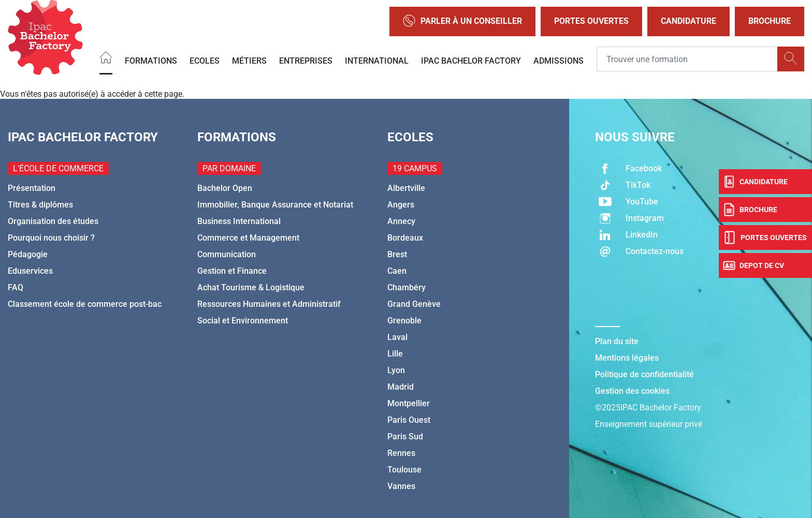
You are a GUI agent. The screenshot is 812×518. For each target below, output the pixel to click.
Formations (151, 60)
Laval (397, 337)
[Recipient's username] (687, 59)
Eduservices (30, 271)
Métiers (249, 60)
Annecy (401, 221)
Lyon (396, 370)
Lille (395, 354)
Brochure (770, 21)
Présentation (32, 188)
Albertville (406, 188)
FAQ (16, 287)
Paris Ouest (409, 420)
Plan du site (617, 341)
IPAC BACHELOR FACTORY (471, 60)
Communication (227, 254)
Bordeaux (405, 238)
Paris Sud (405, 436)
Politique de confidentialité (644, 374)
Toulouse (404, 470)
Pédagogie (28, 254)
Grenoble (404, 321)
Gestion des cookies (632, 391)
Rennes (401, 453)
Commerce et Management (248, 238)
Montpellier (409, 403)
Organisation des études (53, 221)
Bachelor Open (225, 188)
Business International (239, 221)
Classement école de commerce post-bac (85, 304)
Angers (401, 205)
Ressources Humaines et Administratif (269, 304)
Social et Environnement (243, 321)
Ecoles (205, 60)
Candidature (688, 21)
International (377, 60)
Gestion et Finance (232, 271)
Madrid (401, 387)
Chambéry (407, 287)
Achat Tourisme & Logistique (251, 287)
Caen (397, 271)
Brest (397, 254)
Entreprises (306, 60)
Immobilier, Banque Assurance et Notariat (275, 205)
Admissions (559, 60)
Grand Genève (414, 304)
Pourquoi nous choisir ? (51, 238)
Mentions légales (627, 358)
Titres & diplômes (40, 205)
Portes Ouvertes (591, 21)
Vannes (401, 486)
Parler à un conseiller (462, 21)
